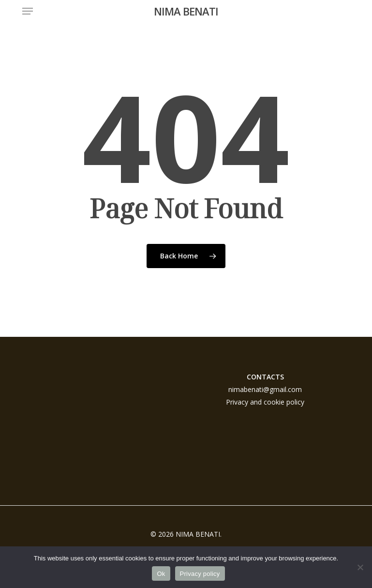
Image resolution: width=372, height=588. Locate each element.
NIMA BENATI (186, 11)
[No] (360, 567)
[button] (28, 11)
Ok (161, 574)
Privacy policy (200, 574)
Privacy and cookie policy (265, 402)
